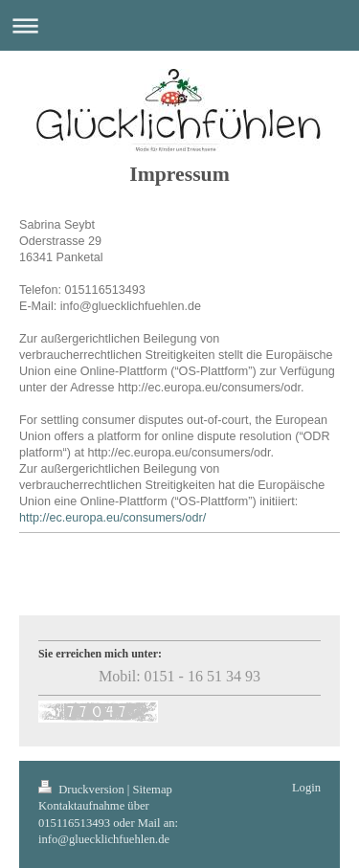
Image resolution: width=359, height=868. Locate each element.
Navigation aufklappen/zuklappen (179, 25)
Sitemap (153, 790)
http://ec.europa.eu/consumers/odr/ (112, 518)
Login (306, 788)
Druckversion (83, 790)
